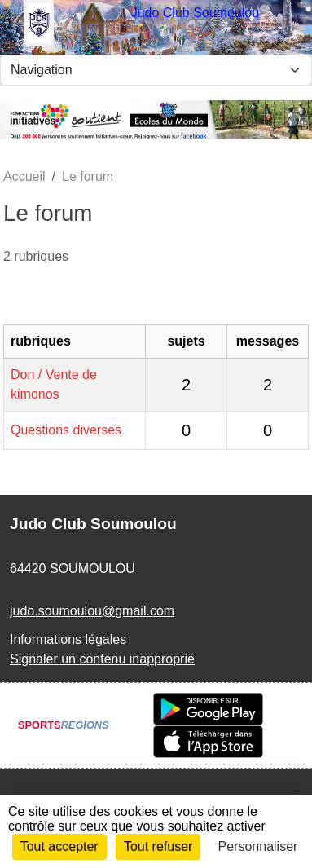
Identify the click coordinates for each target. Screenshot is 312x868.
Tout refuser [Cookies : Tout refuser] (158, 846)
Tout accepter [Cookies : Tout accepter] (59, 846)
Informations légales (68, 639)
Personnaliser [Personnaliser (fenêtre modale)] (258, 846)
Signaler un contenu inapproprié (102, 659)
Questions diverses (66, 430)
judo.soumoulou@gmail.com (92, 611)
